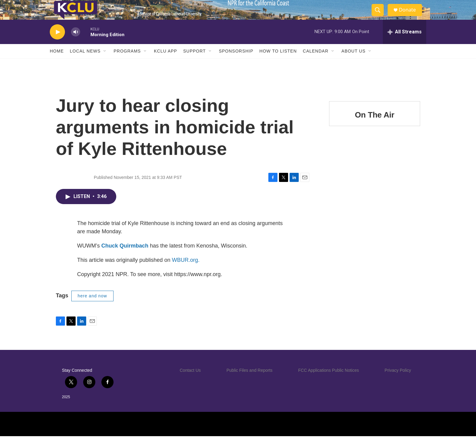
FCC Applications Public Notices (328, 382)
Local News (85, 63)
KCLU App (165, 63)
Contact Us (190, 382)
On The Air (375, 127)
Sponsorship (236, 63)
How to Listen (278, 63)
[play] (57, 44)
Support (194, 63)
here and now (92, 308)
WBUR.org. (186, 272)
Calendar (316, 63)
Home (57, 63)
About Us (354, 63)
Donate (411, 16)
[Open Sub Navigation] (105, 63)
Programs (127, 63)
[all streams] (405, 44)
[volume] (76, 44)
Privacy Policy (398, 382)
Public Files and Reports (250, 382)
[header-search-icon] (380, 16)
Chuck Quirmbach (125, 258)
